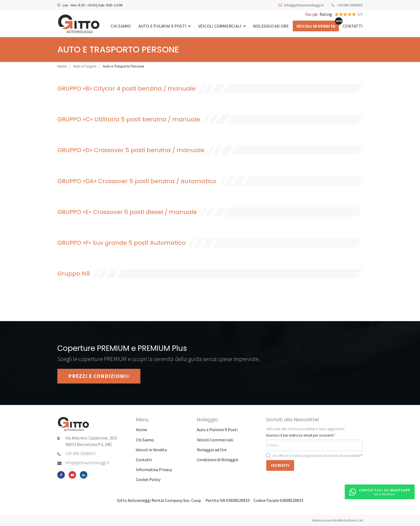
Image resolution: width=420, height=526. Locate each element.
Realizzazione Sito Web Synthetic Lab (337, 520)
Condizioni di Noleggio (218, 460)
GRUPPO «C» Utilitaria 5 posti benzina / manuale (129, 119)
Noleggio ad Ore (271, 26)
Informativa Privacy (154, 469)
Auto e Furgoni (85, 66)
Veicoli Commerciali (222, 26)
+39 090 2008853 (350, 5)
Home (62, 66)
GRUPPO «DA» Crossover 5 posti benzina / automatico (137, 181)
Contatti (353, 26)
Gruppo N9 (74, 274)
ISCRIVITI (280, 465)
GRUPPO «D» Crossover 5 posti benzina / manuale (131, 150)
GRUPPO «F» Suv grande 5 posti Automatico (121, 243)
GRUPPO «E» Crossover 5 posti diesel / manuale (127, 212)
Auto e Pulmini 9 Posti (165, 26)
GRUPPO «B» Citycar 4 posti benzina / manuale (126, 89)
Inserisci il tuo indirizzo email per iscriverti (300, 435)
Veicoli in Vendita (316, 26)
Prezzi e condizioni (99, 376)
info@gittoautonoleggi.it (304, 5)
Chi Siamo (121, 26)
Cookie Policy (148, 479)
